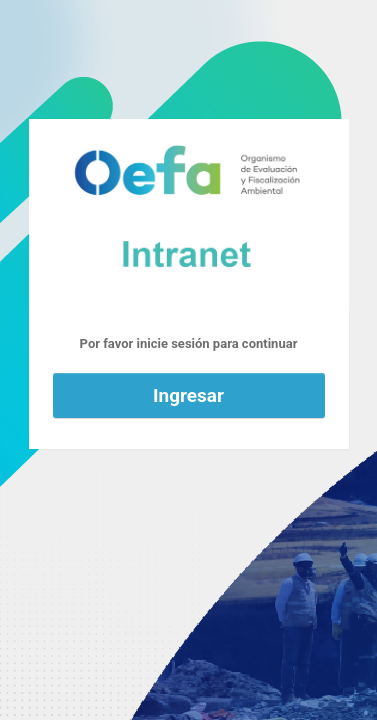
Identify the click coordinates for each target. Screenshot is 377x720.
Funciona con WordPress (189, 214)
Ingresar (188, 395)
